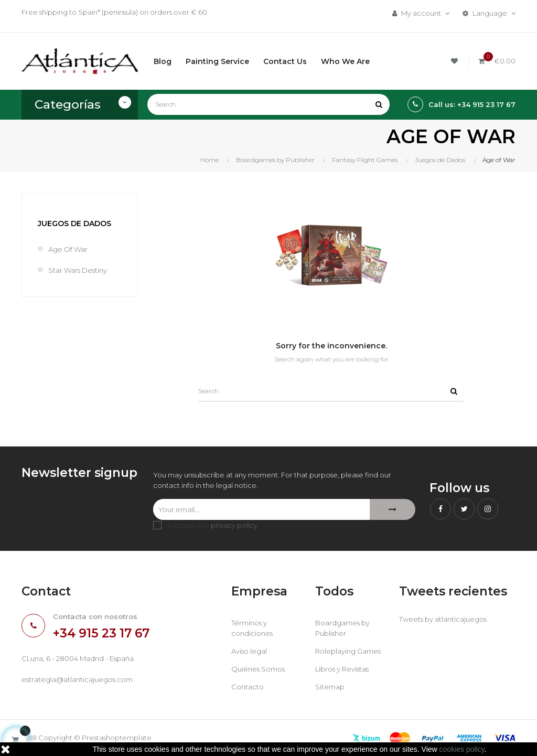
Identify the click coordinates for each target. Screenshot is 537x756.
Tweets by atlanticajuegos (443, 619)
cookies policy (462, 749)
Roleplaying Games (348, 651)
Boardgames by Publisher (342, 628)
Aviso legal (249, 651)
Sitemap (330, 687)
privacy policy (234, 525)
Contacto (248, 687)
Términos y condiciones (252, 628)
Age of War (68, 249)
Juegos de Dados (74, 223)
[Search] (268, 104)
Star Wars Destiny (78, 270)
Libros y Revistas (342, 669)
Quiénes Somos (258, 669)
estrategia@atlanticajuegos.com (77, 679)
